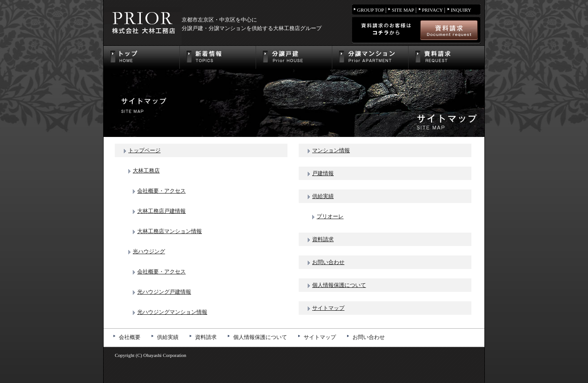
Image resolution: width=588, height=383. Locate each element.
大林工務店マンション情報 (170, 231)
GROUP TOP (370, 10)
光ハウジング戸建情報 (164, 292)
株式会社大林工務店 (143, 23)
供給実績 (323, 196)
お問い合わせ (328, 262)
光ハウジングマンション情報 (172, 312)
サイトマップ (328, 308)
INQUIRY (461, 10)
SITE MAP (403, 10)
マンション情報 (331, 150)
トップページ (144, 150)
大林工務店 (146, 171)
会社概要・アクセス (161, 191)
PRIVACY (433, 10)
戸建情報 (323, 173)
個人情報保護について (339, 285)
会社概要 (130, 337)
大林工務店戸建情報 (161, 211)
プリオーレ (330, 216)
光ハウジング (149, 251)
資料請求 (323, 239)
